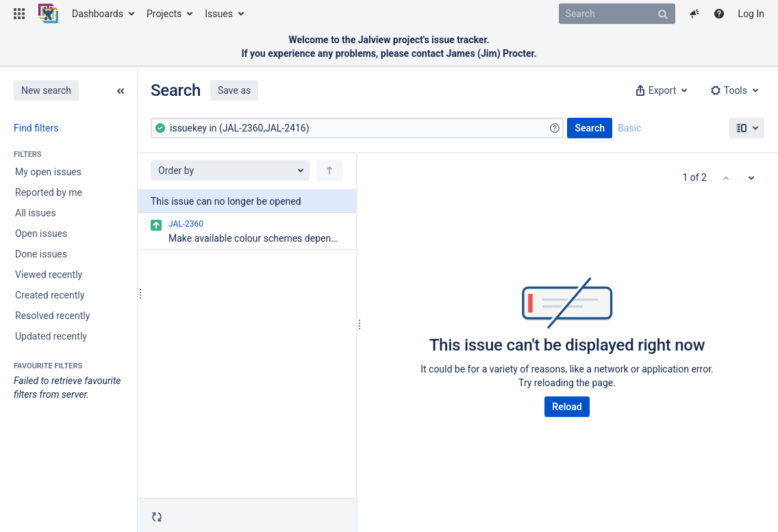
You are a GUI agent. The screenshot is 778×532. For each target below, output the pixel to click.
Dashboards (98, 14)
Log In (751, 14)
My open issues (48, 172)
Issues (219, 14)
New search (46, 90)
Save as (234, 90)
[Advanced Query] (357, 128)
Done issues (41, 254)
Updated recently (51, 336)
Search (590, 128)
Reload (567, 407)
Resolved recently (52, 316)
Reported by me (49, 192)
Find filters (36, 128)
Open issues (41, 233)
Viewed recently (49, 275)
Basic (629, 128)
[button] (19, 14)
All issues (36, 213)
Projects (164, 14)
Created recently (50, 295)
